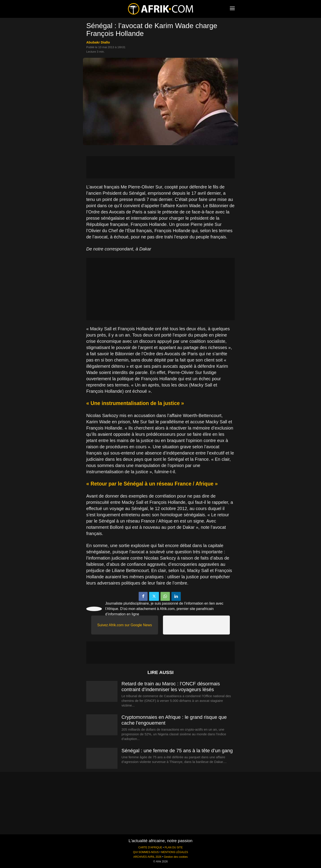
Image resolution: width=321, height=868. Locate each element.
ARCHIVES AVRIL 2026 (147, 857)
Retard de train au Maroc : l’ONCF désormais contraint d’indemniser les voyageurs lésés (171, 687)
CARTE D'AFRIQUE (150, 847)
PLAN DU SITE (174, 847)
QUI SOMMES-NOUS (146, 852)
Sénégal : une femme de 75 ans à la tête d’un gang (177, 751)
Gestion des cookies (176, 857)
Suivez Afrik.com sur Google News (124, 625)
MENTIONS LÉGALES (175, 852)
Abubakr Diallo (98, 42)
